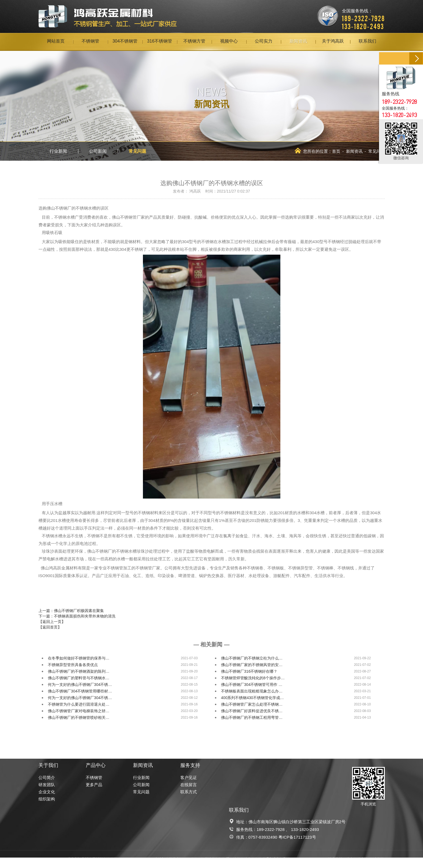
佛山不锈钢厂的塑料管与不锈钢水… (79, 678)
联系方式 (189, 792)
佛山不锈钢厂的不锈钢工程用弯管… (252, 717)
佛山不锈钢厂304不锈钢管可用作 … (252, 685)
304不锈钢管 (125, 42)
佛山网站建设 (357, 859)
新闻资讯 (298, 42)
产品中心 (96, 765)
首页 (336, 151)
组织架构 (47, 799)
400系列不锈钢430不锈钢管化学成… (252, 698)
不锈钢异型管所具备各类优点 (73, 665)
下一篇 (77, 616)
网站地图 (377, 859)
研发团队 (47, 785)
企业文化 (47, 792)
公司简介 (47, 777)
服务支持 (190, 765)
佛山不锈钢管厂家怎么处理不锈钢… (252, 704)
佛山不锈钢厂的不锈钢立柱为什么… (252, 658)
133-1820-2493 (305, 829)
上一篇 (71, 611)
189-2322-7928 (271, 829)
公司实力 (264, 42)
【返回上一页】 (52, 622)
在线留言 (189, 785)
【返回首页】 (50, 627)
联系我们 (367, 42)
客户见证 (189, 777)
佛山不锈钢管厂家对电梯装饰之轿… (79, 711)
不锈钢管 (90, 42)
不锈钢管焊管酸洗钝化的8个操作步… (253, 678)
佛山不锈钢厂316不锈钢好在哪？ (249, 671)
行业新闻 (58, 151)
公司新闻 (98, 151)
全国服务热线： (363, 15)
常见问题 (137, 151)
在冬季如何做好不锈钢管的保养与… (79, 658)
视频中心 (229, 42)
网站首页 (56, 42)
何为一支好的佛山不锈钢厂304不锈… (80, 685)
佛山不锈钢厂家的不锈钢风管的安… (252, 665)
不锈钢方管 (194, 42)
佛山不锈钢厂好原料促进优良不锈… (252, 711)
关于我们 (48, 765)
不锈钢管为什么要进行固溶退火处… (79, 704)
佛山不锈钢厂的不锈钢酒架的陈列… (79, 671)
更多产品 (94, 785)
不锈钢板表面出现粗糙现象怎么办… (252, 691)
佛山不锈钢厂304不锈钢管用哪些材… (80, 691)
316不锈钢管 (160, 42)
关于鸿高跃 (333, 42)
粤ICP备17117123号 (297, 837)
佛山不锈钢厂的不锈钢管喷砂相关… (79, 717)
